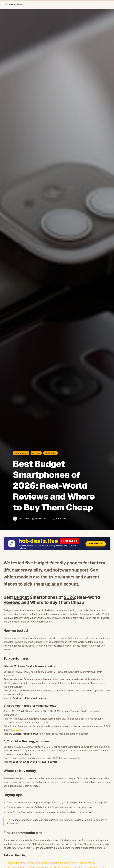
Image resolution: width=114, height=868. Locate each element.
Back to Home (14, 5)
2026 (69, 597)
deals (49, 622)
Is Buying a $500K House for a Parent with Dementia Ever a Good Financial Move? (51, 863)
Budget (21, 597)
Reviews (12, 602)
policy (25, 646)
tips (19, 795)
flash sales (17, 730)
